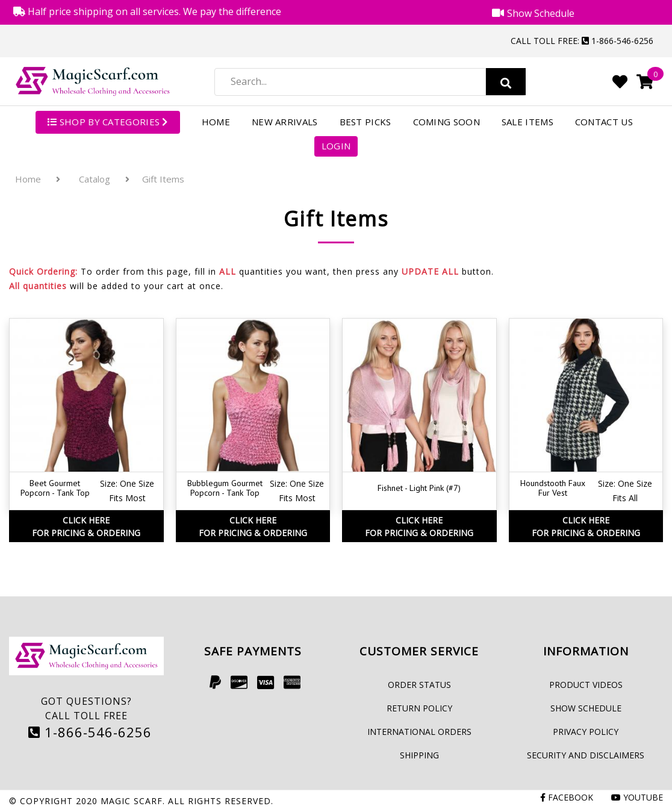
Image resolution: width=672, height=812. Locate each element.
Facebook (567, 797)
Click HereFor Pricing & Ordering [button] (86, 526)
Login (336, 146)
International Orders (419, 732)
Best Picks (366, 122)
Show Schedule (586, 708)
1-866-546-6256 (90, 732)
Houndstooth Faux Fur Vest (553, 488)
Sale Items (527, 122)
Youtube (637, 797)
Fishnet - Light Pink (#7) (419, 488)
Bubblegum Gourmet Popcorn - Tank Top (225, 488)
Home (216, 122)
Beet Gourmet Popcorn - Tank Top (55, 488)
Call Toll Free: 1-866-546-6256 (582, 41)
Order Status (419, 685)
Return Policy (419, 708)
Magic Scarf (132, 801)
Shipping (419, 755)
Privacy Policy (586, 732)
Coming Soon (446, 122)
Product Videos (586, 685)
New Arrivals (285, 122)
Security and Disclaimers (586, 755)
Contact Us (604, 122)
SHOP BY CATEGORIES (108, 122)
